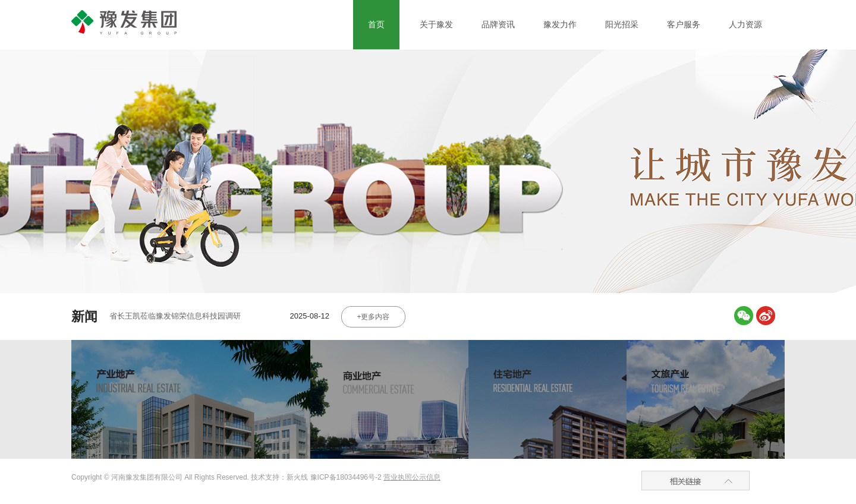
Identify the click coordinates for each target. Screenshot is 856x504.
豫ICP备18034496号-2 (346, 477)
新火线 (298, 477)
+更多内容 (373, 317)
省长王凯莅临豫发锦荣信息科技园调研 (175, 316)
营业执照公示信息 (412, 477)
